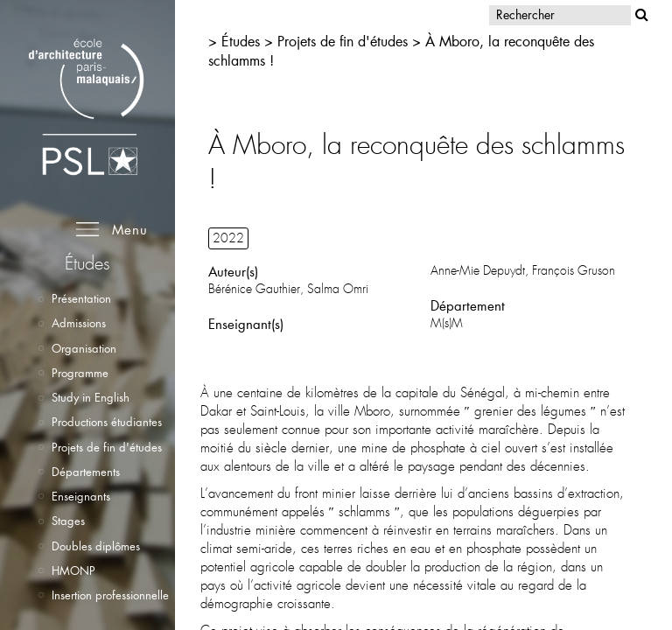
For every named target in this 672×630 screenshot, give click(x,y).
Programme (80, 373)
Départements (86, 472)
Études (241, 41)
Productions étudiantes (107, 422)
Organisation (84, 348)
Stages (68, 521)
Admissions (79, 323)
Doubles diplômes (96, 546)
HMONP (73, 570)
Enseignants (81, 496)
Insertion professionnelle (110, 595)
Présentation (81, 298)
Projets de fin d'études (107, 447)
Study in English (91, 397)
